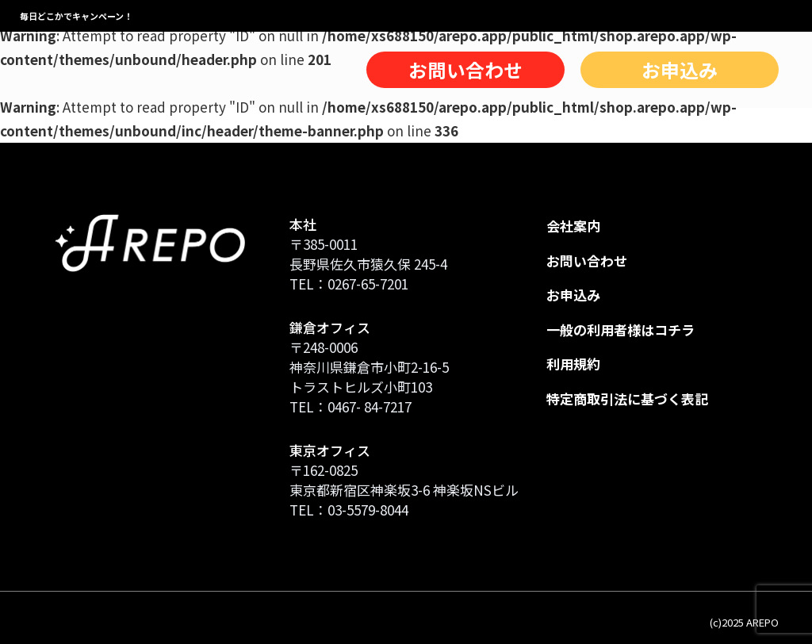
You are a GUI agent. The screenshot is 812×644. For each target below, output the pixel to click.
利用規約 (573, 364)
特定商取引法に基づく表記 (627, 399)
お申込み (680, 70)
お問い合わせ (465, 70)
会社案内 (573, 226)
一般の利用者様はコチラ (620, 330)
